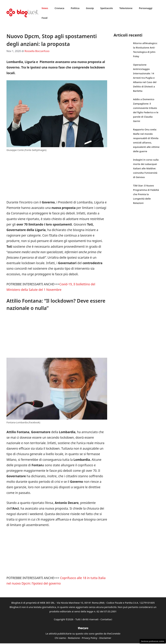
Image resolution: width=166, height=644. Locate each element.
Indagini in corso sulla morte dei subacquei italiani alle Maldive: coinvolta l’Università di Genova (146, 168)
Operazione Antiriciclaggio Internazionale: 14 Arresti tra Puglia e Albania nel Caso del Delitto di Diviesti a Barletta (145, 78)
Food (44, 18)
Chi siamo (60, 638)
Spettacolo (107, 8)
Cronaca (59, 8)
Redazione (74, 638)
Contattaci (106, 619)
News (45, 8)
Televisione (126, 8)
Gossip (90, 8)
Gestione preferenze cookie (153, 641)
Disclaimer (105, 638)
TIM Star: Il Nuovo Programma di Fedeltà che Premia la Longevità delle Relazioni (146, 194)
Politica (75, 8)
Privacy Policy (90, 638)
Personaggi (146, 8)
